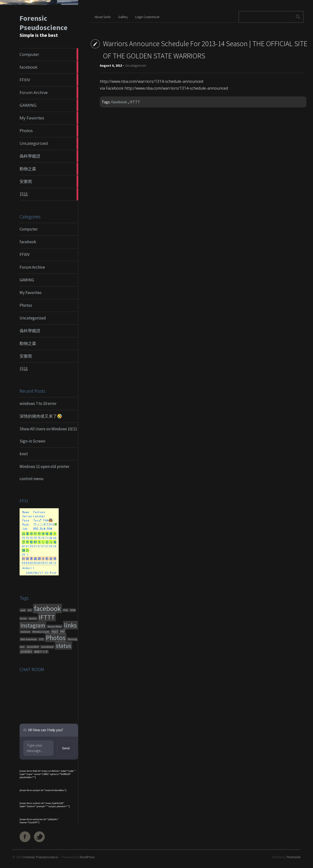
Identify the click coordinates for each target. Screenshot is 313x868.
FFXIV (25, 254)
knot (24, 454)
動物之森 (28, 343)
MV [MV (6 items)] (62, 631)
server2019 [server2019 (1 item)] (33, 647)
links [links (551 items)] (70, 625)
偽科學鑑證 (30, 331)
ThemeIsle (293, 857)
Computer (29, 229)
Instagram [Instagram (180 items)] (33, 625)
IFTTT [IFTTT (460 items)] (47, 617)
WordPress (87, 857)
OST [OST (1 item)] (41, 639)
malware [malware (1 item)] (25, 632)
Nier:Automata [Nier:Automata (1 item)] (29, 639)
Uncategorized (33, 318)
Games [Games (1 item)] (33, 619)
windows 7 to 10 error (38, 403)
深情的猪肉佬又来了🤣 (41, 416)
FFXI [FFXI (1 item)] (66, 610)
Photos (26, 305)
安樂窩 (26, 356)
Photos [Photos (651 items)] (56, 638)
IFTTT (135, 102)
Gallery (123, 17)
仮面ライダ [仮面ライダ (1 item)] (41, 652)
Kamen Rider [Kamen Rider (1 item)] (55, 627)
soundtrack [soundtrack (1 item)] (47, 647)
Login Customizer (147, 17)
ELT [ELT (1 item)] (30, 610)
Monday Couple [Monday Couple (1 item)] (41, 632)
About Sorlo (103, 17)
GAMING (27, 280)
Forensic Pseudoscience (44, 23)
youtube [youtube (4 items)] (26, 651)
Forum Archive (32, 267)
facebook (28, 242)
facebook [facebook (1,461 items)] (47, 609)
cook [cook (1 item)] (23, 610)
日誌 (24, 369)
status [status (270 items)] (64, 646)
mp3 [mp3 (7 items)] (55, 631)
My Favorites (31, 293)
